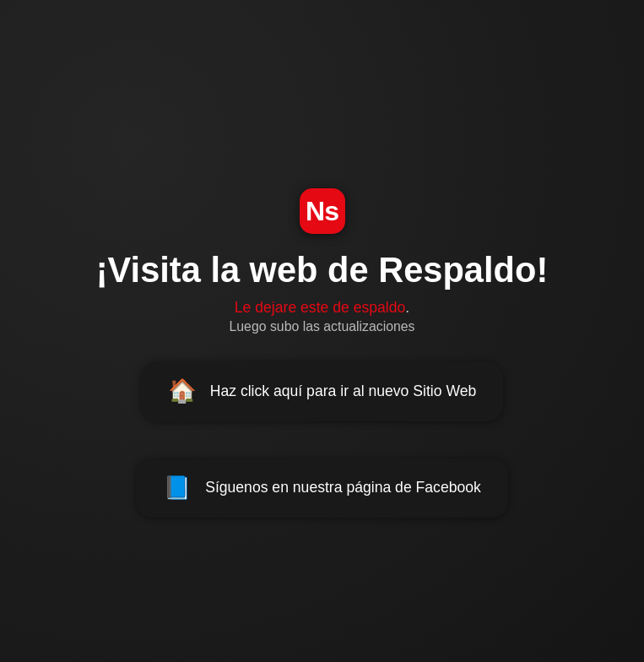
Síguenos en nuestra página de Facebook (322, 488)
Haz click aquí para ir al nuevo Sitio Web (322, 391)
